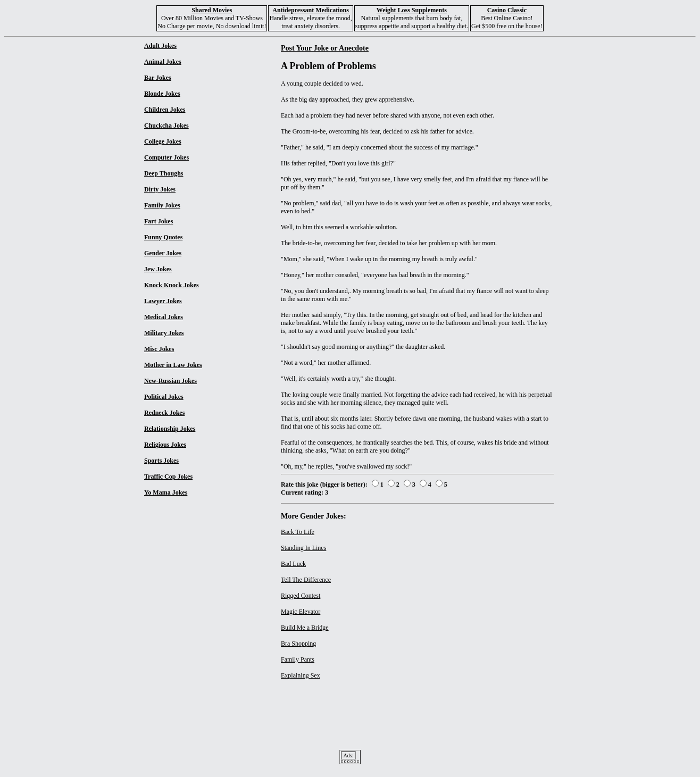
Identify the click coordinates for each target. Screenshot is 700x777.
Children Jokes (165, 110)
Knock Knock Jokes (172, 285)
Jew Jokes (158, 269)
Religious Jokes (165, 445)
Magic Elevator (301, 612)
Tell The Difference (306, 580)
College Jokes (163, 141)
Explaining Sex (301, 675)
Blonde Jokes (162, 94)
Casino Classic (507, 10)
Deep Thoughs (164, 173)
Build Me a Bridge (305, 628)
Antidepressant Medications (310, 10)
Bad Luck (293, 564)
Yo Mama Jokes (166, 492)
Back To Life (298, 532)
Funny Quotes (163, 237)
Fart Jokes (159, 221)
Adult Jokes (160, 46)
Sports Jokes (161, 461)
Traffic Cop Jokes (168, 477)
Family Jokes (162, 205)
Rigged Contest (301, 596)
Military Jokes (164, 333)
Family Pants (298, 659)
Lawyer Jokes (163, 301)
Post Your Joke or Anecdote (325, 48)
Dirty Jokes (160, 189)
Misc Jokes (159, 349)
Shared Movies (212, 10)
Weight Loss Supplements (412, 10)
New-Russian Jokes (170, 381)
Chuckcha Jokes (166, 126)
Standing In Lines (303, 548)
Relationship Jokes (170, 429)
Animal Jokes (163, 62)
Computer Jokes (166, 157)
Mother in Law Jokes (173, 365)
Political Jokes (164, 397)
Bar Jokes (158, 78)
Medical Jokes (164, 317)
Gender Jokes (163, 253)
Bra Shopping (298, 644)
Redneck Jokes (164, 413)
